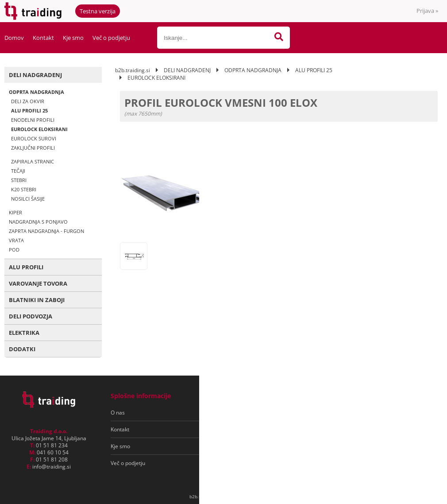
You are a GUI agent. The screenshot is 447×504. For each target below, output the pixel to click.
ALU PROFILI (26, 267)
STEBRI (19, 180)
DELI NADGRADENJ (35, 75)
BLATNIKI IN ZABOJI (37, 300)
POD (14, 250)
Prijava (427, 11)
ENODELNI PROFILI (33, 120)
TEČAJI (18, 171)
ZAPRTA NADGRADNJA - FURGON (46, 231)
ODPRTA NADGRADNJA (37, 92)
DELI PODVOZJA (31, 316)
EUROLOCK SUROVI (34, 138)
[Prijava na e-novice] (403, 413)
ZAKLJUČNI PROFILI (33, 148)
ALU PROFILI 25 (29, 110)
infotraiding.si (52, 467)
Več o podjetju (111, 38)
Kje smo (73, 38)
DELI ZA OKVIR (28, 101)
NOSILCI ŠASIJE (28, 199)
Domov (14, 38)
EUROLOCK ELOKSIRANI (39, 129)
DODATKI (22, 349)
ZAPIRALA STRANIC (33, 161)
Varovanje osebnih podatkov (252, 429)
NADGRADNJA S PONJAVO (38, 222)
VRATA (16, 240)
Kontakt (43, 38)
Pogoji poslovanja (238, 413)
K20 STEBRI (24, 189)
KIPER (15, 212)
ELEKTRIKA (24, 333)
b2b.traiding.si (133, 70)
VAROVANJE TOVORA (38, 283)
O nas (118, 413)
